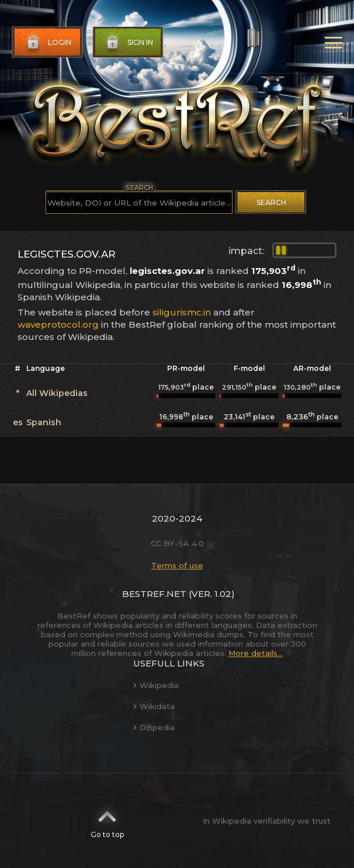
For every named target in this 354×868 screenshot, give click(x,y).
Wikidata (154, 706)
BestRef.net (154, 594)
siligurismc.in (182, 312)
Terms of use (177, 565)
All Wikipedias (57, 393)
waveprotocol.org (58, 324)
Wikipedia (156, 685)
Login (48, 43)
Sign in (129, 43)
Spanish (44, 422)
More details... (256, 653)
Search (271, 202)
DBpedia (154, 727)
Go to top (107, 821)
